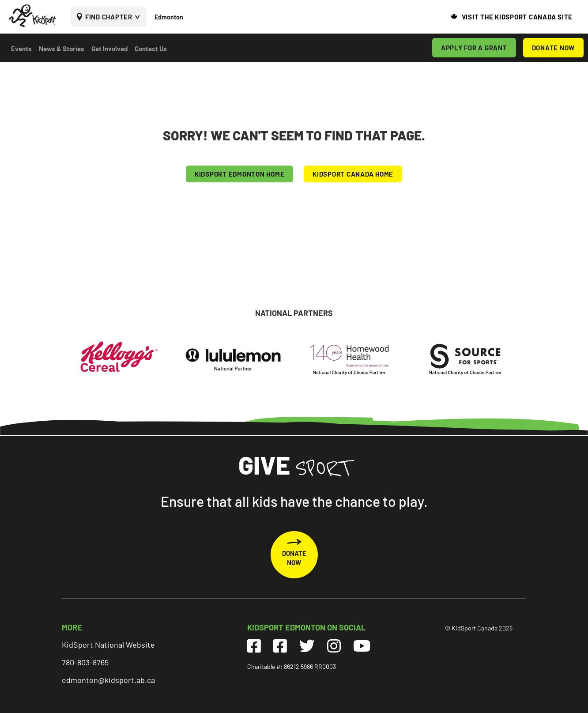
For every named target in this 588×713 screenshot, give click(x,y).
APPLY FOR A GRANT (474, 48)
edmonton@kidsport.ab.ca (108, 680)
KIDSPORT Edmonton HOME (240, 174)
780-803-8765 (85, 662)
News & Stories (62, 49)
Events (21, 49)
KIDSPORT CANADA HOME (353, 174)
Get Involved (109, 49)
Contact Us (151, 49)
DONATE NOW (554, 48)
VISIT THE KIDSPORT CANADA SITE (517, 17)
